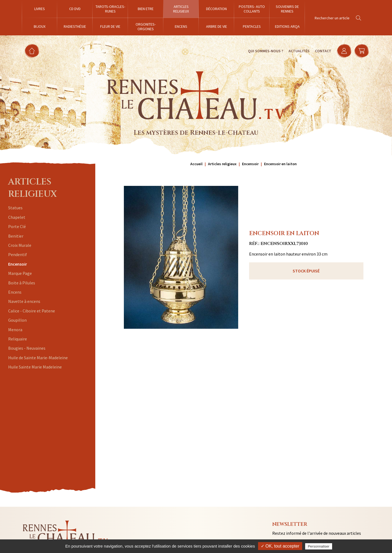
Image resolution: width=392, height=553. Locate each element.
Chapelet (17, 217)
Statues (15, 208)
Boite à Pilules (22, 283)
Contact (323, 51)
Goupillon (17, 320)
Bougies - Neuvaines (27, 348)
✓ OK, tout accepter (280, 546)
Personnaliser (319, 546)
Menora (15, 330)
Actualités (299, 51)
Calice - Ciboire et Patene (32, 311)
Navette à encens (24, 301)
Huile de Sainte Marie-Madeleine (38, 358)
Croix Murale (20, 245)
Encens (15, 292)
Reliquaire (18, 339)
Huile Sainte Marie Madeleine (35, 367)
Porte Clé (17, 226)
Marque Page (20, 273)
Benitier (16, 236)
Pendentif (18, 254)
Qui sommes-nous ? (266, 51)
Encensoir (18, 264)
